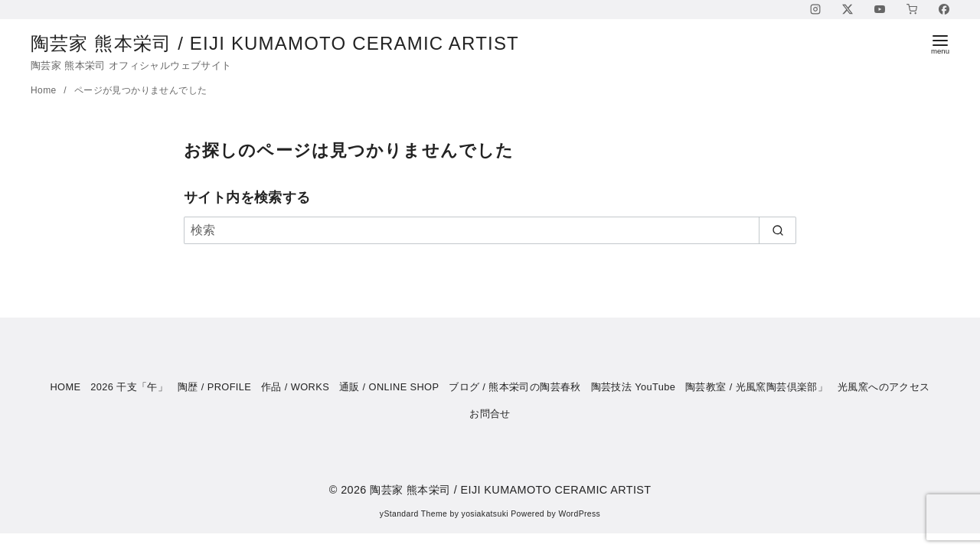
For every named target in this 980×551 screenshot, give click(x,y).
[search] (777, 230)
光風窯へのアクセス (884, 387)
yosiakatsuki (485, 514)
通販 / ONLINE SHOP (389, 387)
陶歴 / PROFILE (214, 387)
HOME (65, 387)
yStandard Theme (413, 514)
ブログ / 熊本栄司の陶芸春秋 (515, 387)
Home (45, 90)
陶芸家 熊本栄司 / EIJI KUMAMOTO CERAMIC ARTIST (287, 43)
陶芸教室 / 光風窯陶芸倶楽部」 (756, 387)
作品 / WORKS (295, 387)
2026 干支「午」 (129, 387)
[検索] (490, 230)
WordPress (579, 514)
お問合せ (490, 414)
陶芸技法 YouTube (634, 387)
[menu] (940, 43)
